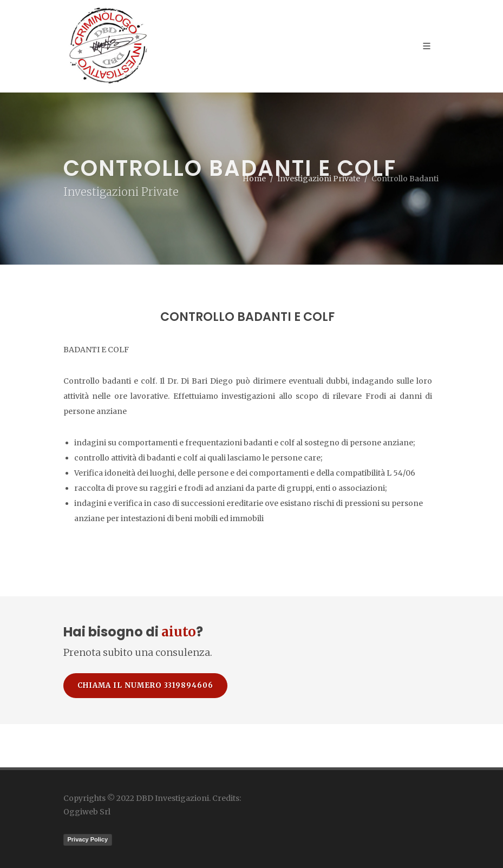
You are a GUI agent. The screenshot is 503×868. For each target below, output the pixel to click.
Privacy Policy (88, 839)
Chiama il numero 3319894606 (145, 685)
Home (254, 179)
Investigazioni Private (319, 179)
